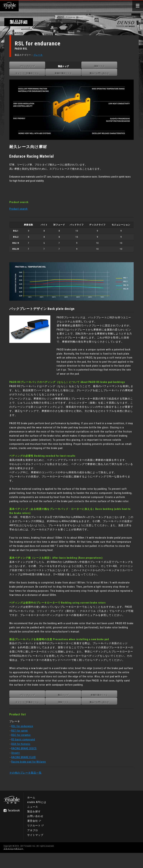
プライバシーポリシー (13, 864)
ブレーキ (40, 55)
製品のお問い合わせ (101, 73)
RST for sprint (22, 744)
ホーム (31, 813)
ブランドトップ (29, 66)
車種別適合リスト (65, 73)
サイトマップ (35, 850)
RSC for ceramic (23, 748)
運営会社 (33, 836)
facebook (14, 826)
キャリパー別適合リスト (29, 73)
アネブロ (33, 845)
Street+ (18, 766)
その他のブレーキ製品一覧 (28, 786)
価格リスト (101, 66)
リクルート (34, 841)
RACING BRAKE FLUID (26, 770)
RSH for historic (23, 757)
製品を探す (34, 827)
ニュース (33, 822)
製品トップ (65, 66)
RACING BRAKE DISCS (26, 762)
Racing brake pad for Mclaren (31, 775)
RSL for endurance (24, 739)
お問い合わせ (35, 831)
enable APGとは (37, 817)
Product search (21, 207)
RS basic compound (25, 753)
